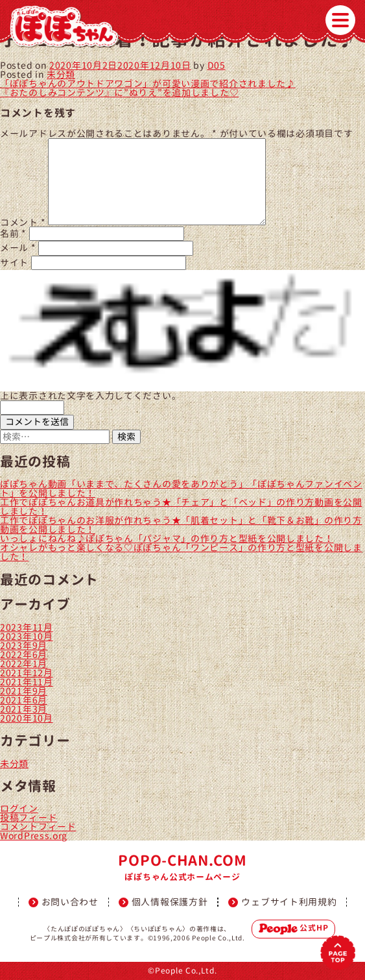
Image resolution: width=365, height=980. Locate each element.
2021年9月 (24, 691)
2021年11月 (27, 682)
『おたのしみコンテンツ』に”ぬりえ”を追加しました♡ (119, 92)
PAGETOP (338, 953)
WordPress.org (34, 836)
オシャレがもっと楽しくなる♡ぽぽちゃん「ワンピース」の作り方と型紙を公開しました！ (181, 552)
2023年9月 (24, 645)
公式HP (294, 929)
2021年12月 (27, 673)
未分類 (61, 74)
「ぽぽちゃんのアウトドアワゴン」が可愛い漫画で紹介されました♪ (148, 83)
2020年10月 (27, 718)
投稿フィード (29, 817)
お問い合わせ (70, 902)
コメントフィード (38, 827)
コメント (23, 222)
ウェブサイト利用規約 (289, 902)
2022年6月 (24, 655)
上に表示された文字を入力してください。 (90, 396)
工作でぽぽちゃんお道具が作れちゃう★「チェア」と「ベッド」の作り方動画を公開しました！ (181, 507)
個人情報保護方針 (170, 902)
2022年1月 (24, 664)
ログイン (19, 808)
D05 (217, 65)
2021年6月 (24, 700)
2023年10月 (27, 636)
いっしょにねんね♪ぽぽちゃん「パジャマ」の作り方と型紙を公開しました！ (167, 538)
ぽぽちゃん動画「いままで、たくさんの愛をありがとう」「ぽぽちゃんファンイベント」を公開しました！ (181, 488)
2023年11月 (27, 627)
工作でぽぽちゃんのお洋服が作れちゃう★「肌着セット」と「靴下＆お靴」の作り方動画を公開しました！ (181, 525)
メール (18, 248)
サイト (14, 263)
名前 (13, 233)
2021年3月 (24, 709)
